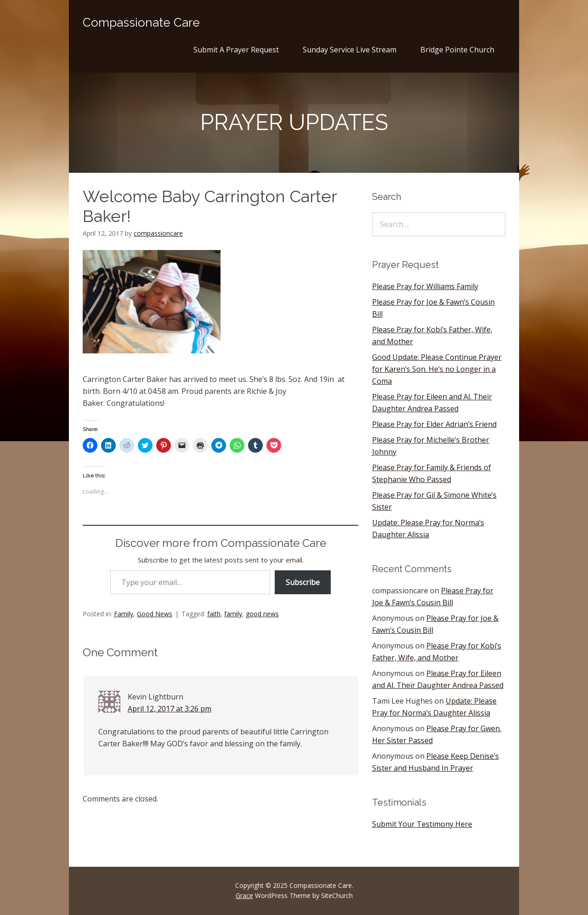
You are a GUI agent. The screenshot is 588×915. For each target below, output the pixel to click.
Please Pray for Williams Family (425, 286)
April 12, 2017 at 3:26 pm (170, 709)
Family (124, 614)
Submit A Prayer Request (236, 50)
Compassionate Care (141, 23)
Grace (244, 895)
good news (262, 614)
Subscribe (303, 582)
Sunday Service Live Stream (350, 50)
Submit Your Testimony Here (422, 824)
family (233, 614)
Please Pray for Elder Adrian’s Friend (434, 424)
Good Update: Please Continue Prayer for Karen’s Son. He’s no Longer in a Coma (437, 369)
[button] (152, 302)
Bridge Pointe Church (457, 50)
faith (214, 614)
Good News (155, 614)
